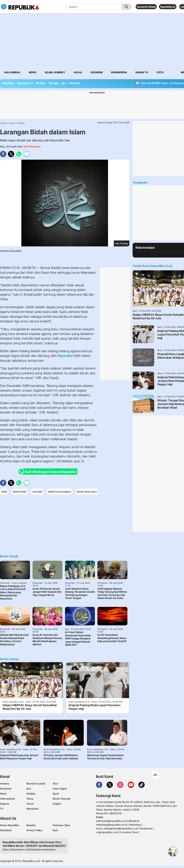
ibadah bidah (20, 492)
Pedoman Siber (61, 825)
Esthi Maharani (32, 146)
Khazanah (6, 789)
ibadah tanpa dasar (87, 492)
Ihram (12, 123)
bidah (4, 492)
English (57, 804)
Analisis (31, 794)
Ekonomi (97, 72)
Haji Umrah (12, 72)
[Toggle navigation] (4, 7)
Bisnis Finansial (61, 799)
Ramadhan (33, 809)
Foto (160, 72)
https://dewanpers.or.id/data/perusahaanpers (29, 849)
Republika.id (168, 7)
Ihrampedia (119, 72)
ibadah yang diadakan (60, 492)
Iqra (29, 789)
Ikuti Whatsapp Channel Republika (48, 472)
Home (3, 123)
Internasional (7, 799)
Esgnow (5, 804)
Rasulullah (65, 356)
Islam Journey (55, 72)
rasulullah (37, 492)
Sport (56, 794)
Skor (55, 783)
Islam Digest (60, 789)
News (33, 72)
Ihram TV (142, 72)
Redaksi (31, 825)
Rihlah (22, 123)
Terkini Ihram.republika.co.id (152, 266)
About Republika (10, 825)
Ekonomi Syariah (36, 783)
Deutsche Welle (146, 7)
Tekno (30, 799)
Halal (78, 72)
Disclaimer (6, 830)
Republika (8, 83)
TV (2, 809)
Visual (30, 804)
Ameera (4, 783)
